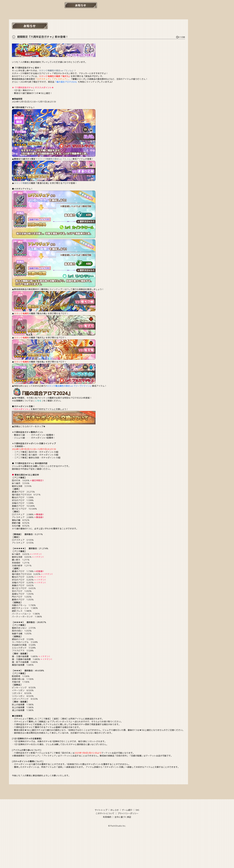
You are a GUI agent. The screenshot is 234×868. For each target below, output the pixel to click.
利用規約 (107, 817)
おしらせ (115, 810)
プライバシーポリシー (128, 813)
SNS (137, 810)
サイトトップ (101, 810)
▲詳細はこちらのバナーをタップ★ (54, 425)
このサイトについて (105, 813)
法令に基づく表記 (123, 817)
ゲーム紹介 (127, 810)
